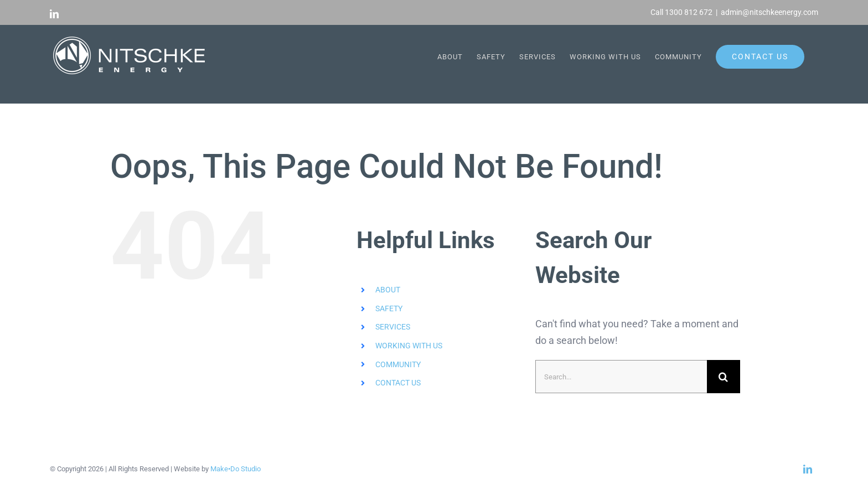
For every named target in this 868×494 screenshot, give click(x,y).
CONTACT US (398, 383)
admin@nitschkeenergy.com (769, 12)
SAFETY (389, 308)
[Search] (724, 377)
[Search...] (621, 377)
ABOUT (388, 290)
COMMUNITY (398, 364)
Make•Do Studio (236, 469)
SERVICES (393, 327)
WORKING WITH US (409, 346)
